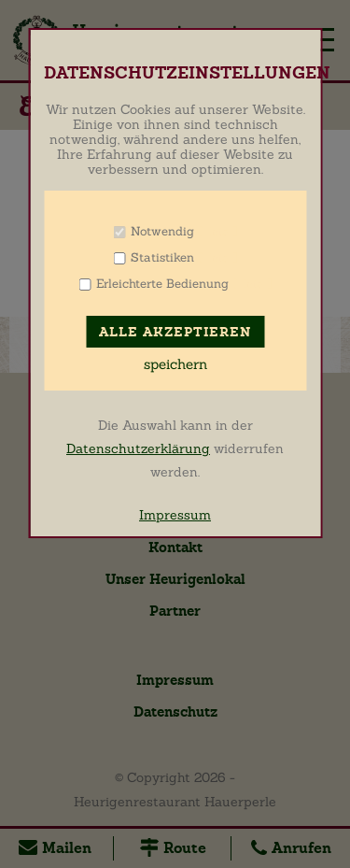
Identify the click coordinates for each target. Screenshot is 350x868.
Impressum (175, 515)
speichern (175, 364)
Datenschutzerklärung (138, 448)
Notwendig (162, 231)
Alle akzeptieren (175, 332)
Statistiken (162, 257)
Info (218, 231)
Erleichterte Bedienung (162, 284)
